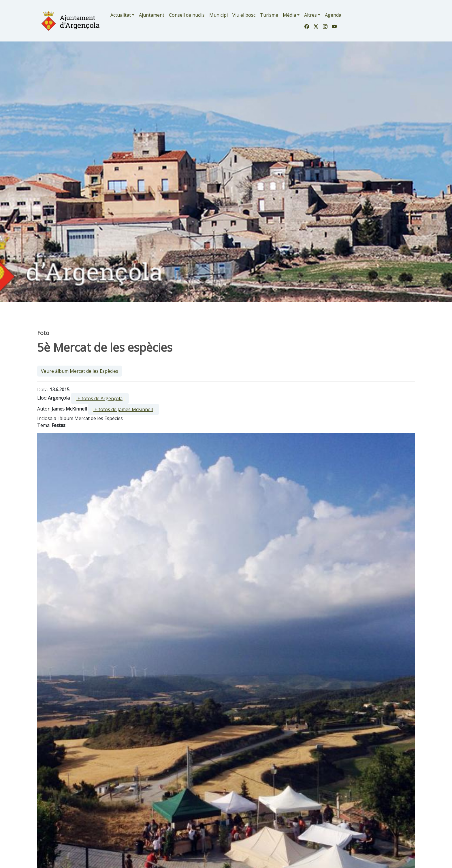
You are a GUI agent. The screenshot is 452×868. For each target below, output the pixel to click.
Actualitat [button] (121, 15)
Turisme (269, 15)
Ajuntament (152, 15)
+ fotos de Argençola (99, 398)
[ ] (100, 398)
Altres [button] (310, 15)
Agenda (333, 15)
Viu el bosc (244, 15)
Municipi (219, 15)
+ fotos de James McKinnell (123, 409)
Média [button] (289, 15)
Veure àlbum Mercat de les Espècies (80, 371)
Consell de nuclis (187, 15)
